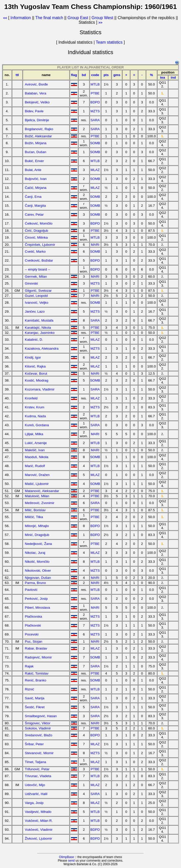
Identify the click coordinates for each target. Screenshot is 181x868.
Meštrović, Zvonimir (40, 503)
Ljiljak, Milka (34, 434)
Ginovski (31, 283)
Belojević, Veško (37, 102)
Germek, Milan (36, 277)
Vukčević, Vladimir (39, 830)
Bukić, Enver (34, 161)
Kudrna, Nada (35, 416)
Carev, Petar (34, 215)
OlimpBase (67, 857)
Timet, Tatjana (35, 762)
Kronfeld (31, 398)
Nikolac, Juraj (35, 553)
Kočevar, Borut (36, 374)
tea (162, 77)
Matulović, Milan (37, 496)
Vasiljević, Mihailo (38, 812)
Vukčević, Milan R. (39, 821)
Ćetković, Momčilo (39, 223)
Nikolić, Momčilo (37, 562)
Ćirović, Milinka (36, 237)
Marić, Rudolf (35, 466)
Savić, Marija (34, 698)
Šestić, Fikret (35, 707)
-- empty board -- (37, 269)
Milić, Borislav (35, 510)
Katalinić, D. (34, 340)
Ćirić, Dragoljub (36, 231)
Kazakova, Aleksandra (42, 349)
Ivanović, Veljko (37, 303)
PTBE (95, 93)
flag (74, 75)
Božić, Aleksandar (38, 136)
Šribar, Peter (34, 744)
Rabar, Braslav (36, 648)
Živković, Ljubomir (38, 839)
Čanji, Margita (35, 206)
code (95, 75)
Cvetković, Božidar (39, 260)
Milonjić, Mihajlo (37, 526)
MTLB (95, 84)
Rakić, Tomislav (37, 673)
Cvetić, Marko (35, 252)
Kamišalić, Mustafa (39, 320)
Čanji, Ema (33, 197)
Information (21, 18)
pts (106, 75)
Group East (78, 18)
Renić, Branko (35, 680)
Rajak (29, 666)
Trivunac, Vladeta (38, 776)
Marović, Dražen (37, 475)
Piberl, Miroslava (37, 608)
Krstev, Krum (34, 407)
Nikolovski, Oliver (38, 571)
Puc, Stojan (33, 641)
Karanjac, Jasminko (40, 333)
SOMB (95, 143)
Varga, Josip (34, 803)
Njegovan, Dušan (38, 578)
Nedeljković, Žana (38, 544)
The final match (49, 18)
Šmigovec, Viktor (38, 723)
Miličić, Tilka (34, 517)
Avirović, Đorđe (36, 84)
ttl (17, 75)
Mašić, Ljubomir (37, 484)
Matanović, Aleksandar (42, 491)
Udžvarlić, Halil (36, 794)
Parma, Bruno (35, 583)
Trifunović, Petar (37, 769)
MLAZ (95, 170)
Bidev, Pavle (34, 111)
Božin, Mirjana (35, 143)
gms (117, 75)
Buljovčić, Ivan (36, 179)
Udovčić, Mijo (35, 785)
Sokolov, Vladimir (38, 728)
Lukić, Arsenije (36, 443)
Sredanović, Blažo (38, 735)
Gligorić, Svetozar (38, 291)
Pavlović (31, 590)
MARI (95, 245)
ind (173, 77)
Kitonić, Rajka (35, 366)
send (71, 861)
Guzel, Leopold (36, 296)
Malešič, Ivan (35, 450)
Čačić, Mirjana (35, 188)
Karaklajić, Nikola (38, 328)
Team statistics (109, 42)
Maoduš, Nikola (37, 457)
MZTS (95, 111)
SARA (95, 120)
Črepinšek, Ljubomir (40, 245)
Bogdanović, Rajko (39, 129)
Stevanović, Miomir (39, 753)
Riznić (29, 689)
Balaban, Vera (35, 93)
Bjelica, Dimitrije (37, 120)
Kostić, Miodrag (37, 380)
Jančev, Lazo (35, 311)
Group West (102, 18)
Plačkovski (33, 625)
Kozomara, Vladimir (40, 389)
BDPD (95, 102)
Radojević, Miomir (38, 657)
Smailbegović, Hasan (41, 716)
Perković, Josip (36, 599)
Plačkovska (33, 616)
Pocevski (32, 634)
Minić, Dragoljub (37, 535)
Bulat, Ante (33, 170)
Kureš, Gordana (37, 425)
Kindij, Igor (33, 357)
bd (84, 75)
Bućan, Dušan (35, 152)
